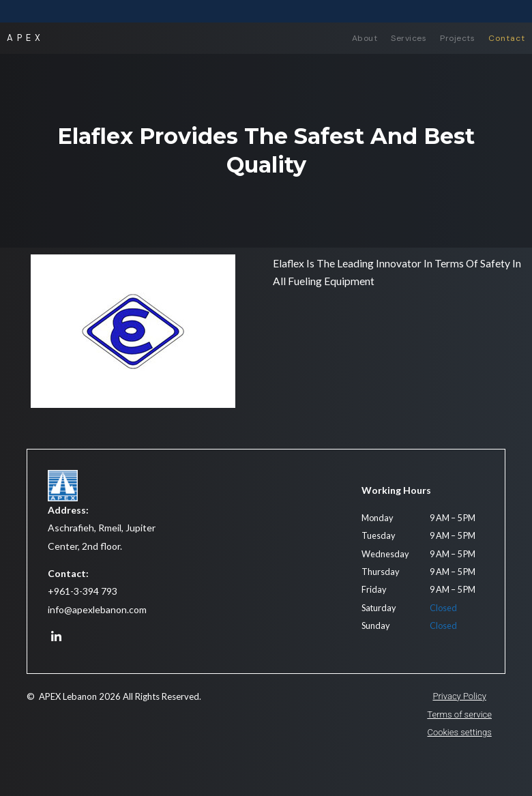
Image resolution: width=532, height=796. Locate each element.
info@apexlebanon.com (97, 609)
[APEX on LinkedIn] (56, 637)
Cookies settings (460, 732)
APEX (26, 38)
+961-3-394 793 (83, 591)
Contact (507, 38)
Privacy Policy (459, 696)
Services (409, 38)
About (365, 38)
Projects (457, 38)
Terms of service (459, 714)
